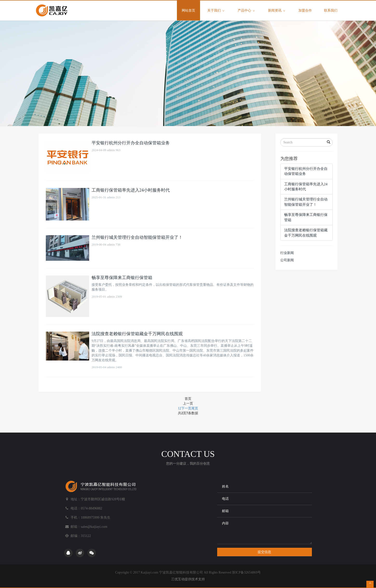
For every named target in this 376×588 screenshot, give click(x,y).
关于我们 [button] (216, 11)
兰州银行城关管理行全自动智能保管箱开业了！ (137, 237)
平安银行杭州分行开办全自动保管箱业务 (131, 143)
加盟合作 (305, 10)
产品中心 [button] (247, 11)
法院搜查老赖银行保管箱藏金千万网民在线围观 (137, 334)
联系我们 (331, 10)
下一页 (186, 408)
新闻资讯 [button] (277, 11)
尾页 (195, 408)
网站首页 (191, 6)
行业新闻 (287, 253)
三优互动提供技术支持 (188, 579)
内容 (265, 531)
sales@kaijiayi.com (94, 527)
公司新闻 (287, 260)
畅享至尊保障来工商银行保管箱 (122, 278)
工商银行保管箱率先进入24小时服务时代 (131, 190)
